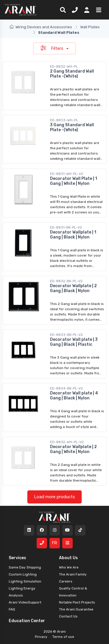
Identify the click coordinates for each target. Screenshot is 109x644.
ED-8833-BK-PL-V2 (66, 335)
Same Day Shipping (25, 567)
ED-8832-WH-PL (64, 66)
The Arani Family (73, 574)
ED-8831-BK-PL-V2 (66, 227)
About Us (68, 558)
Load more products (54, 497)
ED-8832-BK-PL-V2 (66, 281)
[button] (98, 10)
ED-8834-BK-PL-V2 (66, 388)
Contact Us (68, 616)
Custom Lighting (23, 574)
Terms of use (63, 637)
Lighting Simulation (25, 581)
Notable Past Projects (77, 602)
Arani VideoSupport (25, 602)
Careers (66, 581)
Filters (52, 48)
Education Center (27, 621)
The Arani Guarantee (76, 609)
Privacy (42, 637)
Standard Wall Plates (59, 33)
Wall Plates (90, 27)
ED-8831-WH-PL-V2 (67, 174)
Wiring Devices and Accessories (41, 27)
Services (17, 558)
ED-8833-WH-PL (64, 120)
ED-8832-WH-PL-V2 (67, 442)
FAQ (12, 609)
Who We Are (69, 567)
